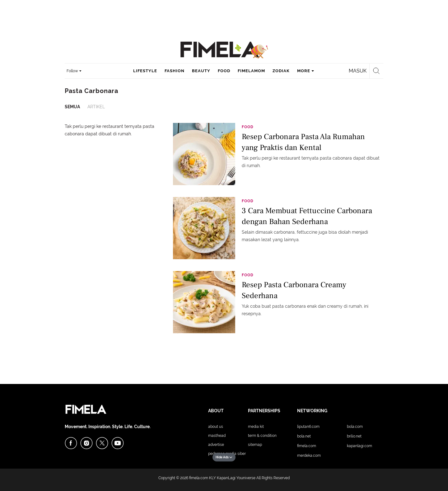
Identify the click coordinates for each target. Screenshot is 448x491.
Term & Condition (262, 436)
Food (248, 127)
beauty (201, 71)
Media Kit (256, 427)
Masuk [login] (358, 71)
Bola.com (355, 427)
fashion (175, 71)
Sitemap (255, 445)
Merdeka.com (309, 456)
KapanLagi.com (359, 446)
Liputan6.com (308, 427)
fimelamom (251, 71)
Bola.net (304, 436)
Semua (72, 107)
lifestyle (145, 71)
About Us (216, 427)
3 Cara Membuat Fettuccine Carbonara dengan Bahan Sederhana (307, 216)
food (224, 71)
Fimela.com (307, 446)
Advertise (216, 445)
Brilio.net (354, 436)
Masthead (217, 436)
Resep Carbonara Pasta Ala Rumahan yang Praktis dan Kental (303, 142)
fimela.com (199, 478)
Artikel (96, 107)
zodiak (281, 71)
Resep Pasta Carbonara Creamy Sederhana (294, 290)
